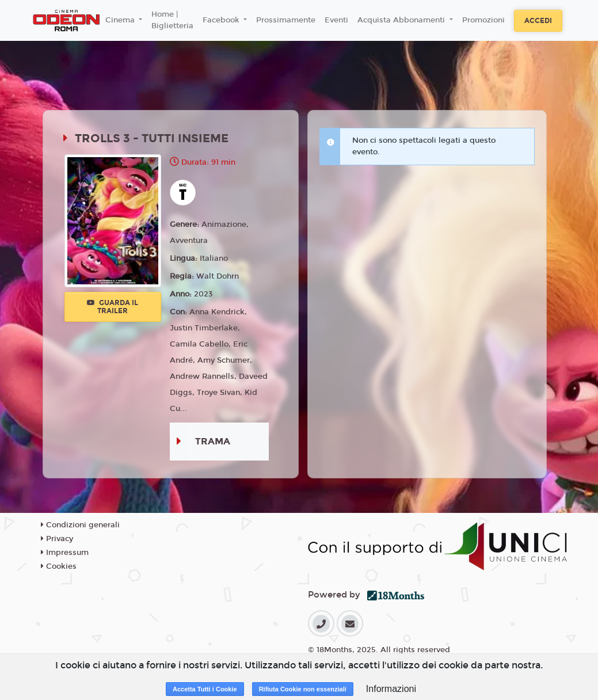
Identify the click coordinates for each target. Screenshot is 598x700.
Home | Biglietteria (172, 20)
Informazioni (391, 689)
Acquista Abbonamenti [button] (402, 20)
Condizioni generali (80, 525)
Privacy (57, 539)
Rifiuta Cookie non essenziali (303, 689)
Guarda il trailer (113, 307)
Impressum (65, 553)
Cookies (59, 566)
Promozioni (483, 20)
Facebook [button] (222, 20)
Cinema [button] (121, 20)
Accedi (538, 21)
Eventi (336, 20)
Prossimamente (286, 20)
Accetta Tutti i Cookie (205, 689)
